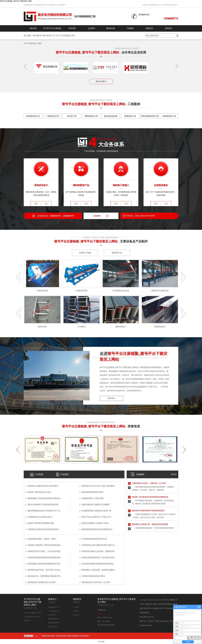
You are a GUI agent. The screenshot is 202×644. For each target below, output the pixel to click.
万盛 (161, 621)
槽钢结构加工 (121, 327)
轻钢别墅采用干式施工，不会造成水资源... (45, 551)
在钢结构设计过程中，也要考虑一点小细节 (149, 483)
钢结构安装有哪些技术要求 (95, 492)
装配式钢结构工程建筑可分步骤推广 (96, 505)
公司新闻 (76, 607)
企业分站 (145, 5)
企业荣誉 (91, 28)
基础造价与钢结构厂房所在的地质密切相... (45, 545)
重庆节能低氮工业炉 (75, 636)
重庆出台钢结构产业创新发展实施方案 (43, 505)
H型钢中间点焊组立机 (160, 291)
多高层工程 (52, 615)
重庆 (157, 621)
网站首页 (33, 28)
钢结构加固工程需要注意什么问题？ (42, 582)
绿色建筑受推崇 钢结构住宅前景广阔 (96, 511)
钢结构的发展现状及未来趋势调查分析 (97, 529)
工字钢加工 (82, 327)
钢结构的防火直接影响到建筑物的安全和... (45, 564)
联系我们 (169, 28)
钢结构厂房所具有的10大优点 (39, 492)
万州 (164, 621)
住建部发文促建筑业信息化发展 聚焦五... (44, 529)
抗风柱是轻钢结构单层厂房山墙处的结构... (99, 558)
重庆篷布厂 (86, 636)
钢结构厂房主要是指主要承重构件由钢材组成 (150, 497)
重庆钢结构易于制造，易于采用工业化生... (45, 570)
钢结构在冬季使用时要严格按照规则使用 (148, 511)
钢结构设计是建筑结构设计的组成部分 (43, 486)
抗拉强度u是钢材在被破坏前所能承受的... (98, 564)
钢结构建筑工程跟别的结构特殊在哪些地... (45, 498)
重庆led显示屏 (63, 636)
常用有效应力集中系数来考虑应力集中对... (99, 545)
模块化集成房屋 (54, 623)
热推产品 (143, 621)
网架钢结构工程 (54, 619)
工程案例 (130, 28)
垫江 (168, 621)
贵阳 (147, 625)
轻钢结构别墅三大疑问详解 (93, 498)
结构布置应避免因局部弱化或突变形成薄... (45, 558)
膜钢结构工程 (53, 627)
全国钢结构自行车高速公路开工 (40, 517)
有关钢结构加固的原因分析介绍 (94, 539)
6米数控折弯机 (42, 291)
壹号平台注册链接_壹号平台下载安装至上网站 (16, 1)
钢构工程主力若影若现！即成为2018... (97, 517)
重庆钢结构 (37, 36)
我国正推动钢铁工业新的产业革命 (95, 523)
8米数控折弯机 (82, 291)
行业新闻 (76, 611)
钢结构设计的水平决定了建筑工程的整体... (99, 486)
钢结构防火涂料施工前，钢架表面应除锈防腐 (150, 524)
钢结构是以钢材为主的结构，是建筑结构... (99, 551)
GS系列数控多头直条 (121, 291)
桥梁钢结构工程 (54, 607)
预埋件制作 (42, 327)
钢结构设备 (111, 28)
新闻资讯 (149, 28)
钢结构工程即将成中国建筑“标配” (41, 523)
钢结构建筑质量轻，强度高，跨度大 (42, 539)
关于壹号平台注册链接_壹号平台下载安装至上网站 (53, 30)
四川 (171, 621)
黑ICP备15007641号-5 (147, 617)
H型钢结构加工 (160, 327)
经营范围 (72, 28)
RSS (158, 5)
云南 (150, 625)
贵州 (143, 625)
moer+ (174, 474)
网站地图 (153, 5)
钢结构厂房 (54, 636)
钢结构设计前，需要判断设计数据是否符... (45, 576)
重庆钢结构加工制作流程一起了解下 (96, 582)
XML (162, 5)
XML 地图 (101, 642)
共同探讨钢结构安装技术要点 (94, 576)
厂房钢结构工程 (54, 611)
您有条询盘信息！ (172, 5)
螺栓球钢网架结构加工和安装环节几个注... (45, 511)
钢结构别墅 (46, 636)
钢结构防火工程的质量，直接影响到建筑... (99, 570)
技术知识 (76, 615)
